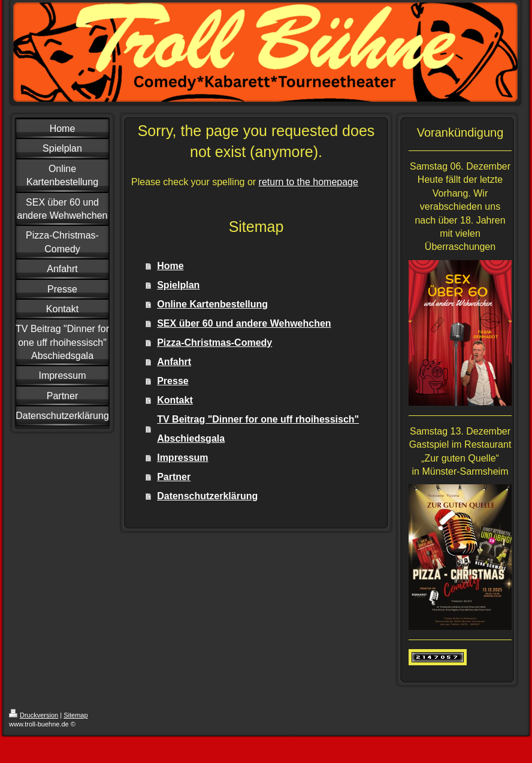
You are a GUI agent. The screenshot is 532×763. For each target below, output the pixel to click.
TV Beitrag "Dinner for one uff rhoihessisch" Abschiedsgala (258, 429)
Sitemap (75, 715)
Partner (174, 477)
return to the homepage (309, 182)
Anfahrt (174, 362)
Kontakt (175, 400)
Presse (173, 381)
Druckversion (34, 715)
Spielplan (178, 285)
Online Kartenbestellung (212, 304)
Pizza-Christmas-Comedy (214, 343)
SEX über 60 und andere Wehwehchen (244, 323)
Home (170, 266)
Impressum (182, 458)
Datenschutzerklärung (207, 496)
